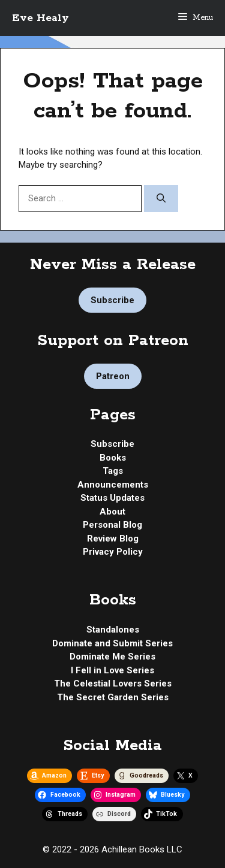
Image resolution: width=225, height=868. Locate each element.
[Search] (161, 199)
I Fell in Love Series (112, 670)
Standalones (113, 630)
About (112, 512)
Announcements (113, 485)
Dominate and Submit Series (112, 643)
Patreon (113, 376)
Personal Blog (112, 525)
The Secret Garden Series (113, 697)
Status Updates (112, 498)
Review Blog (113, 539)
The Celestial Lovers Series (113, 683)
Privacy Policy (113, 552)
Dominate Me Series (112, 657)
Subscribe (112, 300)
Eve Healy (40, 18)
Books (113, 458)
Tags (113, 471)
